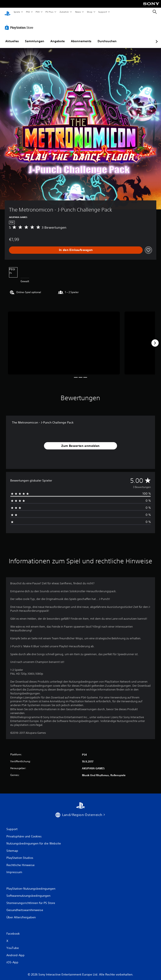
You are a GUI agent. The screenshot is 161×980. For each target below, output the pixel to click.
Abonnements (81, 37)
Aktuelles (12, 37)
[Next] (155, 339)
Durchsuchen (107, 37)
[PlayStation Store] (20, 23)
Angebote (58, 37)
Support (103, 12)
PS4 (38, 12)
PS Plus (50, 12)
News (78, 12)
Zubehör (64, 12)
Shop (89, 12)
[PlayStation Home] (7, 12)
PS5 (28, 12)
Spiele (17, 12)
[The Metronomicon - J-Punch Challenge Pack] (64, 339)
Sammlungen (35, 37)
